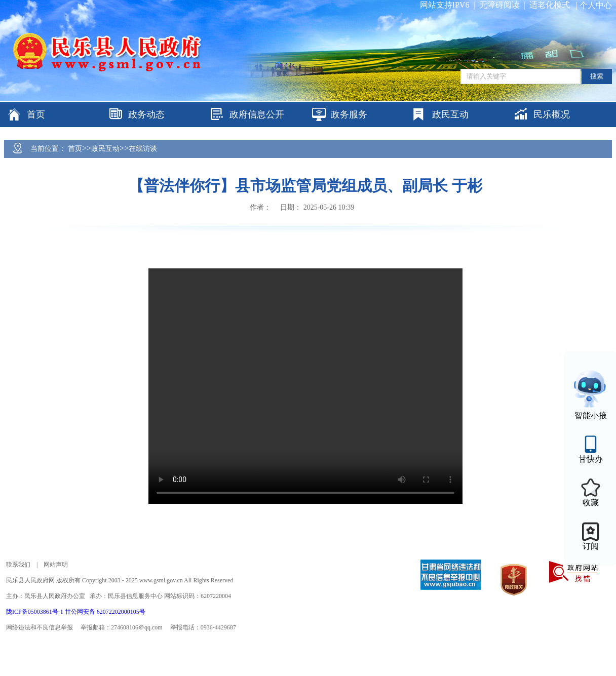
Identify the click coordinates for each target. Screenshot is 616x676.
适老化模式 (550, 5)
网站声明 (56, 565)
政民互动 (105, 149)
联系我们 (18, 565)
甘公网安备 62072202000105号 (105, 612)
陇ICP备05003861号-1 (35, 612)
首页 (75, 149)
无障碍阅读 (499, 5)
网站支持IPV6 (445, 5)
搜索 (597, 76)
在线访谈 (143, 149)
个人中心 (596, 5)
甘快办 (591, 459)
